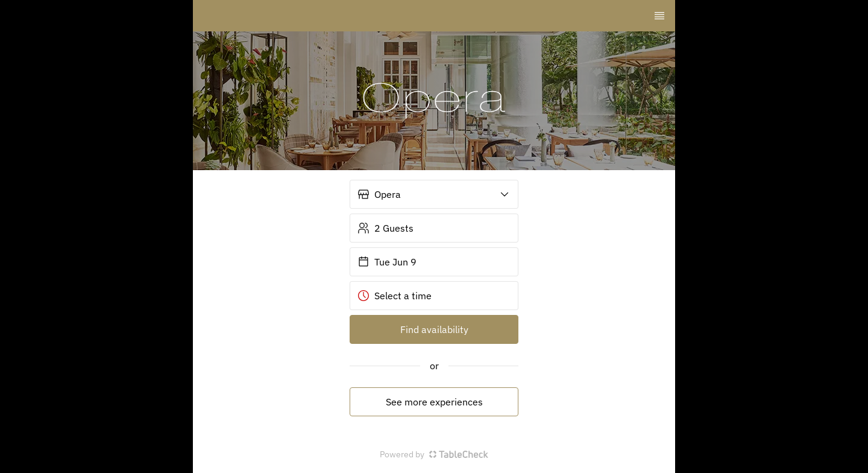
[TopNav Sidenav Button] (659, 16)
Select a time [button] (395, 296)
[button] (434, 194)
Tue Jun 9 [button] (387, 262)
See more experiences (434, 402)
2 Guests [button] (385, 228)
